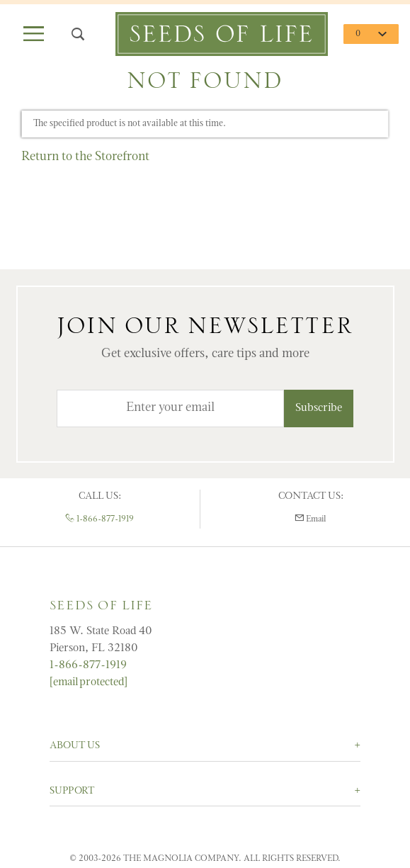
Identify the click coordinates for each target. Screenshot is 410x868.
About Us (75, 746)
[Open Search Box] (77, 35)
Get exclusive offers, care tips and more (205, 354)
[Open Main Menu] (33, 35)
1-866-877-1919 (100, 519)
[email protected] (89, 682)
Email (311, 519)
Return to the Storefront (85, 157)
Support (72, 791)
